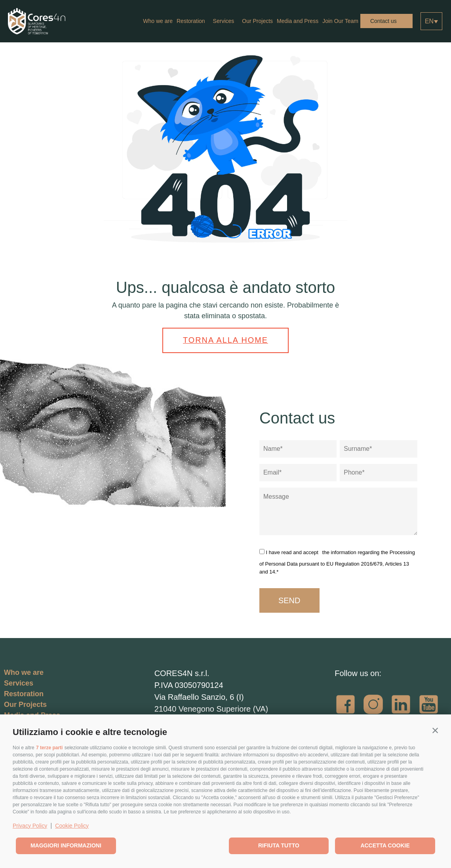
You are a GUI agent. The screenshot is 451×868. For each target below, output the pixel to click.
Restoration (193, 21)
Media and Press (298, 21)
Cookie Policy (72, 826)
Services (226, 21)
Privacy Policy (30, 826)
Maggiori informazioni (66, 845)
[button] (435, 730)
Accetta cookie (385, 845)
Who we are (158, 21)
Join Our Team (340, 21)
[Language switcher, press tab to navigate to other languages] (431, 21)
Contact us (383, 21)
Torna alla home (226, 340)
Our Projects (257, 21)
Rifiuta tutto (279, 845)
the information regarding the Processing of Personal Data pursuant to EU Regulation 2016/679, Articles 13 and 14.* (337, 561)
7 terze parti (49, 748)
